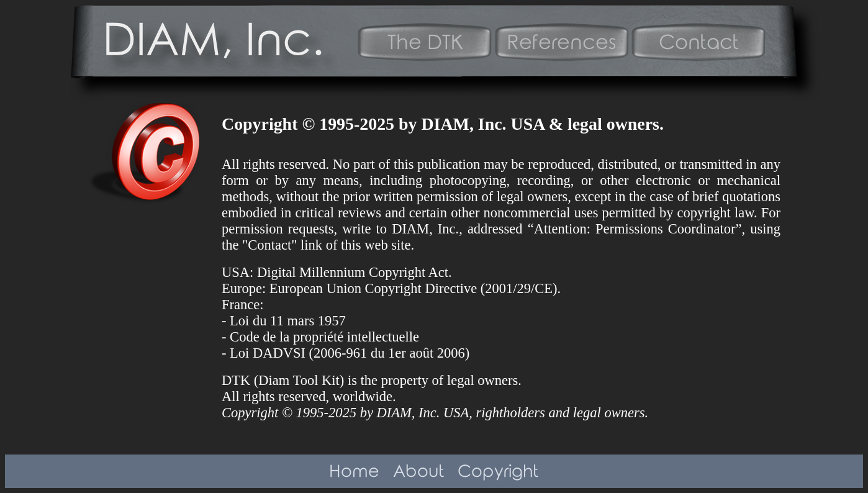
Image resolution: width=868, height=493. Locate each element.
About (419, 472)
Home (354, 472)
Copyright (498, 472)
